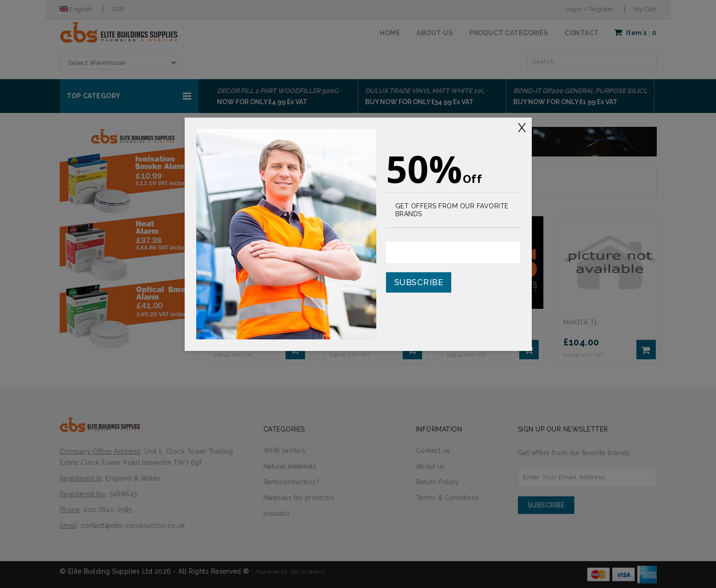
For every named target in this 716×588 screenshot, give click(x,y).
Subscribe (419, 282)
